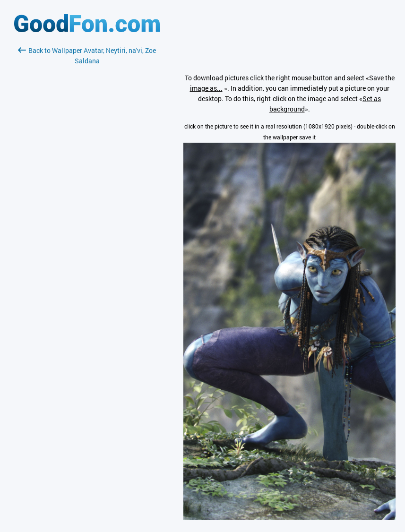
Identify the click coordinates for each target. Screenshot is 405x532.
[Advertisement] (87, 178)
